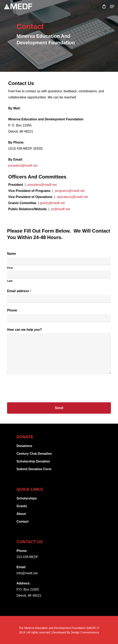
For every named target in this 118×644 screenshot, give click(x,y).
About (21, 514)
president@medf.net (23, 166)
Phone (12, 310)
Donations (24, 446)
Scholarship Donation (33, 461)
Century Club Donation (34, 454)
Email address (19, 291)
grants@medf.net (52, 203)
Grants (22, 506)
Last (10, 281)
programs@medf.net (70, 191)
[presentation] (38, 387)
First (10, 268)
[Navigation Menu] (112, 7)
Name (12, 254)
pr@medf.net (61, 209)
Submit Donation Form (34, 469)
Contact (23, 522)
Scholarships (27, 498)
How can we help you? (24, 330)
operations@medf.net (72, 197)
